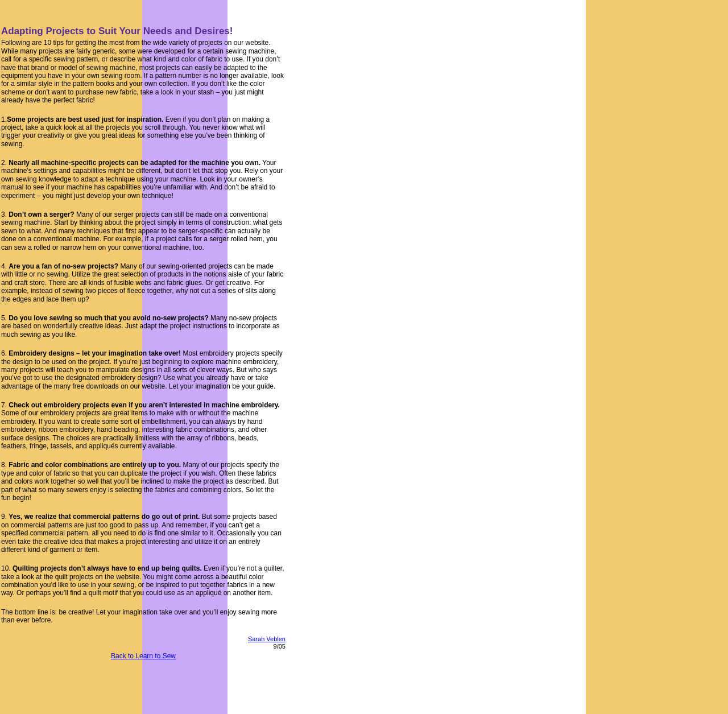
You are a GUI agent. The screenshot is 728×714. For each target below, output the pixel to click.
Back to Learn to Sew (143, 656)
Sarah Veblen (267, 639)
